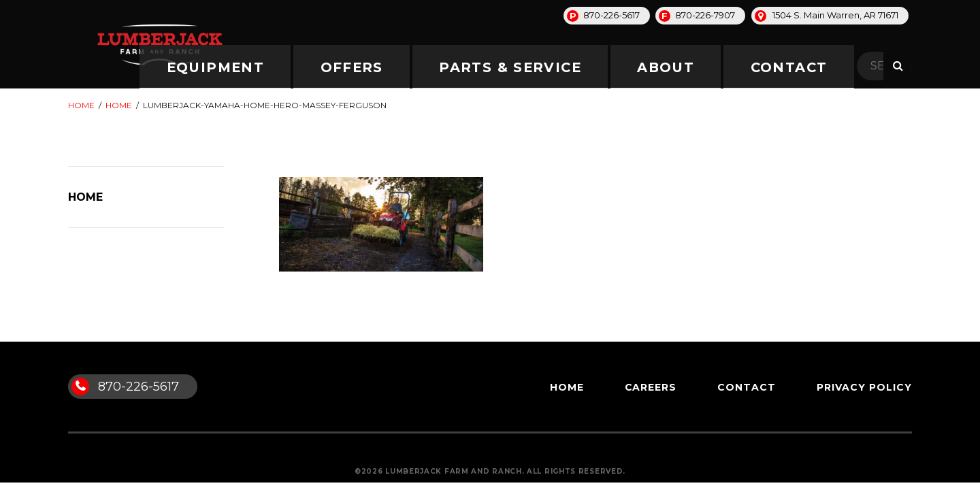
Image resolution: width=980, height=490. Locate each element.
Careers (651, 387)
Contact (836, 67)
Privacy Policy (864, 387)
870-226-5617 (611, 15)
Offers (539, 67)
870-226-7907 (705, 15)
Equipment (448, 67)
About (752, 67)
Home (81, 105)
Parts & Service (647, 67)
